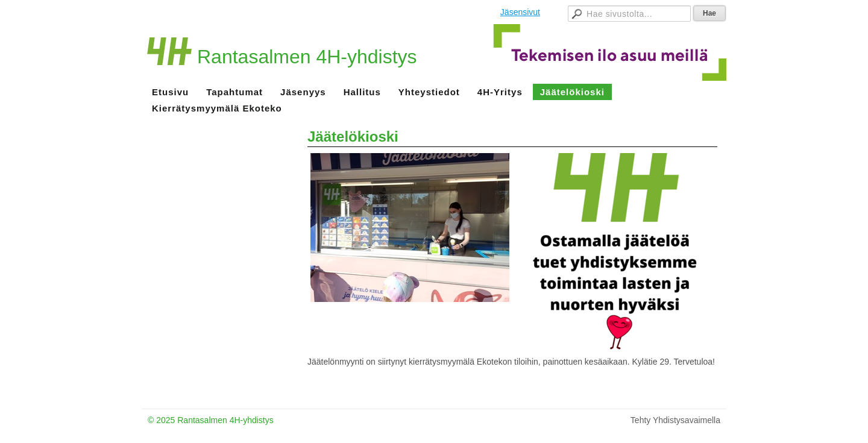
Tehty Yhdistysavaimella (675, 420)
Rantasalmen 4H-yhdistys (307, 57)
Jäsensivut (520, 12)
